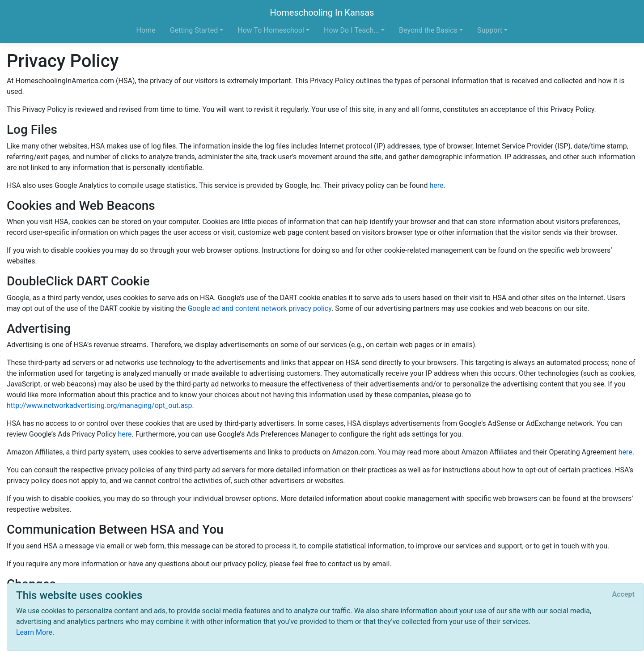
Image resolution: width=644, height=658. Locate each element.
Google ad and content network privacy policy (259, 308)
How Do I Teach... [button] (352, 30)
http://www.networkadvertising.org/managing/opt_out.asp (100, 405)
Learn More (34, 632)
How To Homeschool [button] (271, 30)
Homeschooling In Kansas (322, 13)
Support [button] (490, 30)
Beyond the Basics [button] (428, 30)
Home (146, 30)
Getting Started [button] (194, 30)
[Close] (623, 594)
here (436, 185)
